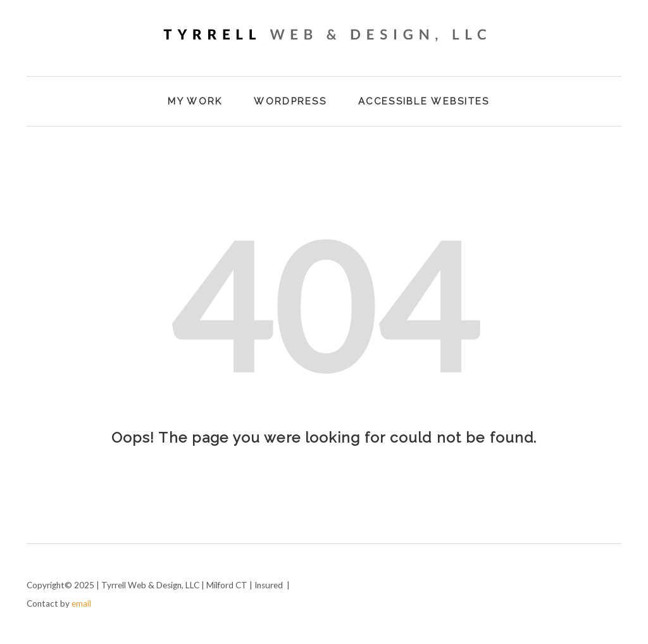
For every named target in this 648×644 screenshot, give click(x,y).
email (81, 603)
